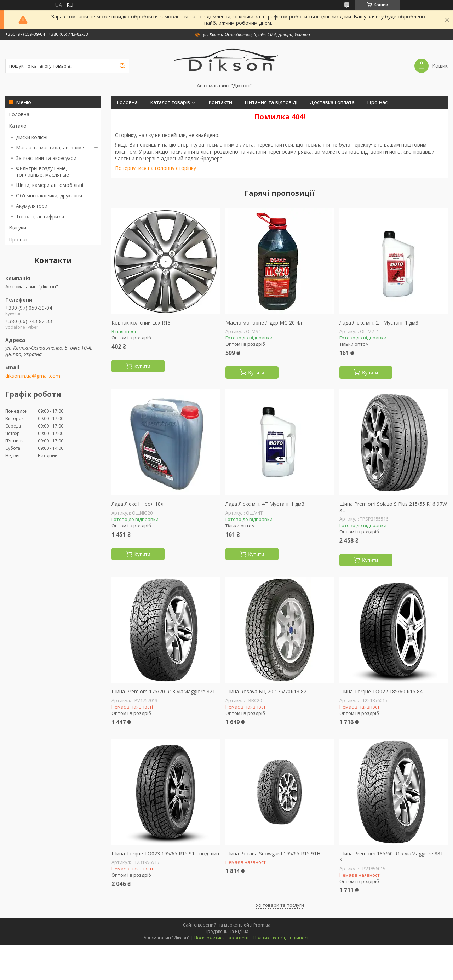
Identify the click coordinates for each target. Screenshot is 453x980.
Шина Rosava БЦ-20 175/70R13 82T (268, 692)
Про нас (18, 239)
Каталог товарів (170, 102)
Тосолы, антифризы (40, 216)
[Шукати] (122, 66)
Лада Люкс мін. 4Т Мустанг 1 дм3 (265, 504)
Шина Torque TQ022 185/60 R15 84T (383, 692)
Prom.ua (262, 925)
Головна (19, 114)
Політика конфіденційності (282, 938)
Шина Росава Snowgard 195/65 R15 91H (273, 854)
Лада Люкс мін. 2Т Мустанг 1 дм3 (379, 323)
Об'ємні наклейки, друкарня (49, 196)
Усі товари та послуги (280, 905)
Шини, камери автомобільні (50, 185)
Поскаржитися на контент (222, 938)
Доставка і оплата (332, 102)
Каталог (19, 126)
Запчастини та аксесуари (46, 158)
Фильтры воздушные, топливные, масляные (42, 171)
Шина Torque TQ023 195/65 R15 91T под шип (165, 854)
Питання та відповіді (271, 102)
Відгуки (18, 227)
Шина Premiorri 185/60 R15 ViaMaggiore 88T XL (391, 857)
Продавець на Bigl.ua (226, 931)
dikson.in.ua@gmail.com (33, 376)
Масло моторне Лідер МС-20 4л (264, 323)
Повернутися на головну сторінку (156, 168)
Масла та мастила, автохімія (51, 147)
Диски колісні (32, 137)
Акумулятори (32, 206)
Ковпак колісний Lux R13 (141, 323)
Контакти (220, 102)
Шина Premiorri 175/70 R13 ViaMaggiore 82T (164, 692)
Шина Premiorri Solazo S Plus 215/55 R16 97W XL (393, 507)
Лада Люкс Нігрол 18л (137, 504)
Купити (142, 366)
